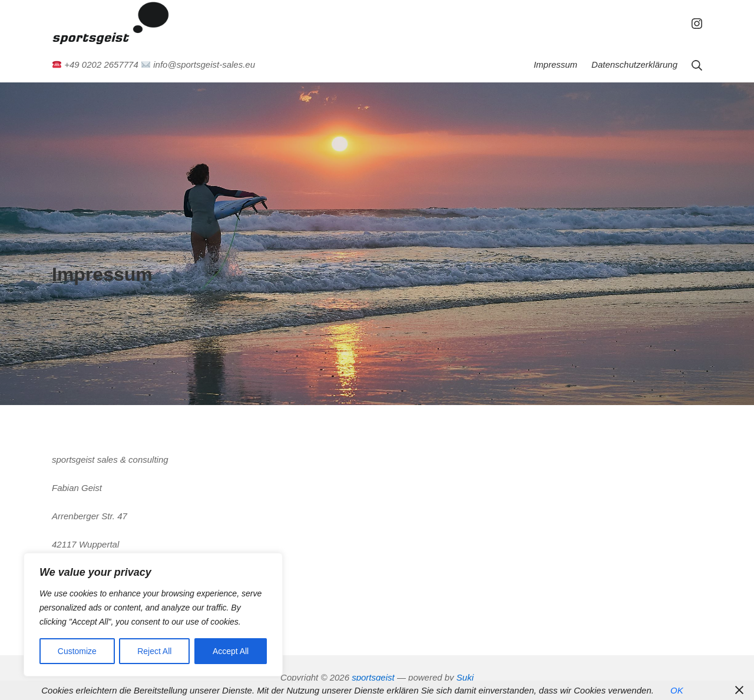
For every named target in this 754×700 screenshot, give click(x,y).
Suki (465, 677)
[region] (153, 615)
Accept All (231, 651)
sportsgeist (373, 677)
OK (677, 690)
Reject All (154, 651)
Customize (77, 651)
